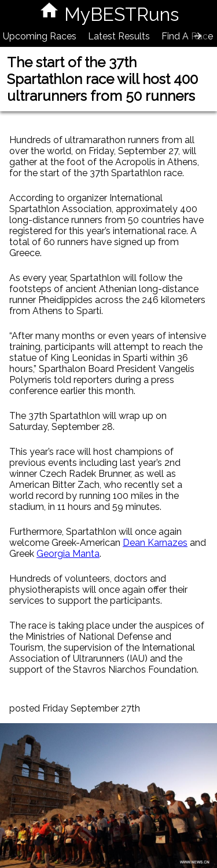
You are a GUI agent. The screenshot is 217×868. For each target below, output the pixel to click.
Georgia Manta (68, 554)
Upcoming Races (40, 36)
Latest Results (119, 36)
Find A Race (187, 36)
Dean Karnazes (155, 543)
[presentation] (198, 36)
